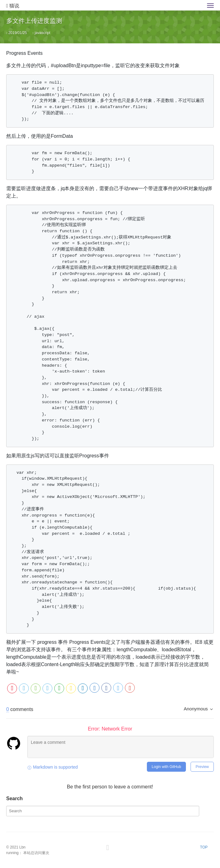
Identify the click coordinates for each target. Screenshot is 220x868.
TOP (204, 847)
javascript (43, 33)
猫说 (13, 6)
